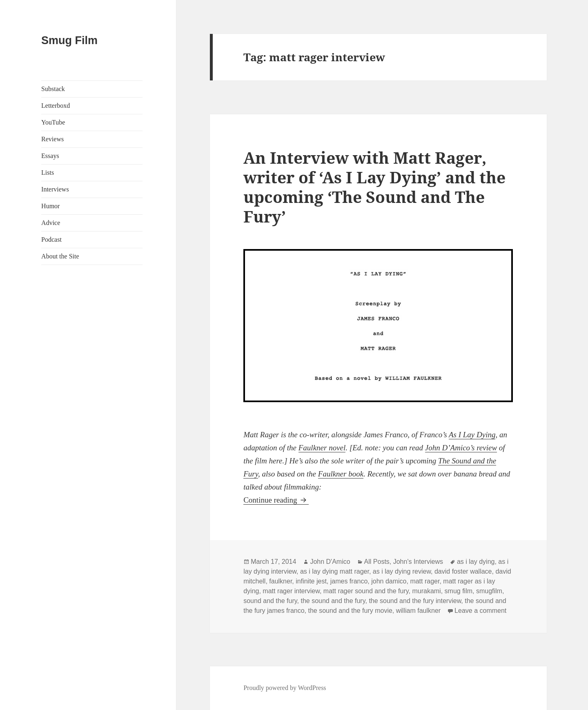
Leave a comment (480, 611)
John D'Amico (330, 562)
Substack (53, 89)
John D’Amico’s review (461, 448)
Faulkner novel (322, 448)
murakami (426, 591)
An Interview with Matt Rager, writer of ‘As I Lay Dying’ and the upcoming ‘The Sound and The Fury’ (374, 187)
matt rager (425, 581)
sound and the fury (270, 601)
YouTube (53, 122)
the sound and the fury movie (350, 611)
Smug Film (69, 40)
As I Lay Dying (472, 435)
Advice (51, 223)
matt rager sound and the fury (366, 591)
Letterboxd (56, 106)
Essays (50, 156)
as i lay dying (476, 562)
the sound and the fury (333, 601)
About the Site (60, 256)
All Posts (377, 562)
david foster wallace (463, 571)
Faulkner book (341, 474)
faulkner (281, 581)
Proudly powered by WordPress (285, 688)
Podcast (51, 239)
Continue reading (276, 500)
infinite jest (311, 581)
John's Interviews (418, 562)
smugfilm (489, 591)
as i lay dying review (402, 571)
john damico (389, 581)
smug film (459, 591)
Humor (50, 206)
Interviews (55, 189)
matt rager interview (291, 591)
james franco (349, 581)
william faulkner (418, 611)
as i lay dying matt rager (335, 571)
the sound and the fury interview (415, 601)
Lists (48, 172)
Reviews (52, 139)
